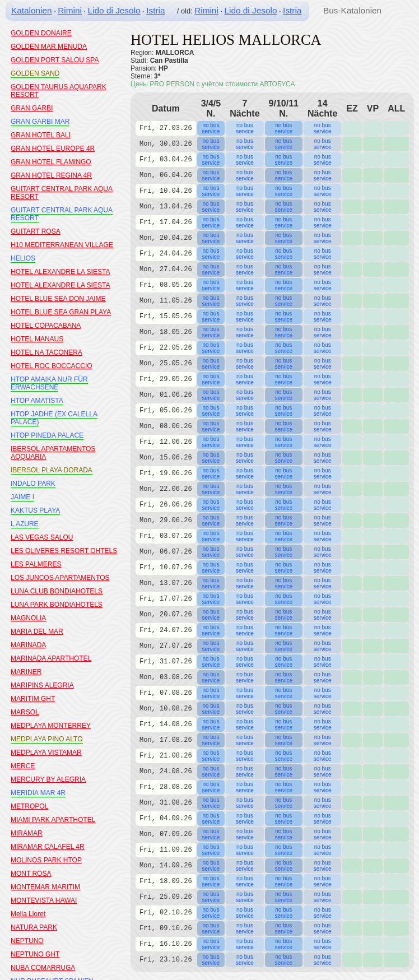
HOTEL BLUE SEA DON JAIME (58, 299)
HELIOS (23, 258)
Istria (155, 10)
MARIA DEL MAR (37, 631)
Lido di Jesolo (114, 10)
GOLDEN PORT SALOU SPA (55, 60)
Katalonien (32, 10)
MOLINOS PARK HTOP (46, 860)
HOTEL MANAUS (37, 339)
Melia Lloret (28, 914)
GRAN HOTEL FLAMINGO (51, 162)
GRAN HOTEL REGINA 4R (51, 175)
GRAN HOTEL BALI (41, 135)
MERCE (23, 766)
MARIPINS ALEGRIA (42, 685)
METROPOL (29, 806)
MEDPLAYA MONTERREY (51, 726)
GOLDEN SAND (35, 73)
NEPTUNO (27, 941)
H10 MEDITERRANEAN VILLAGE (62, 245)
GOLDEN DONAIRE (41, 33)
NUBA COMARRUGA (43, 968)
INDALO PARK (33, 484)
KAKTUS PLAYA (35, 510)
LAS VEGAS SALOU (42, 537)
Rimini (70, 10)
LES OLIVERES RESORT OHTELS (64, 551)
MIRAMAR (27, 833)
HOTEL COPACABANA (46, 326)
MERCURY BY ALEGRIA (48, 779)
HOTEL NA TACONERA (46, 352)
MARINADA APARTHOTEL (51, 658)
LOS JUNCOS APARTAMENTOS (60, 578)
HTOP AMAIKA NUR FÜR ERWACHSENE (49, 383)
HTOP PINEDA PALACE (47, 435)
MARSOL (25, 712)
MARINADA (28, 645)
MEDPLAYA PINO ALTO (47, 739)
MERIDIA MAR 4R (38, 793)
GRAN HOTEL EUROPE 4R (53, 148)
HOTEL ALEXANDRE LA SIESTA (60, 272)
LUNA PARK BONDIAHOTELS (57, 605)
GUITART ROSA (36, 231)
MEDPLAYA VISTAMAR (46, 753)
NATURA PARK (34, 927)
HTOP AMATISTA (37, 401)
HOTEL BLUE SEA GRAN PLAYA (61, 312)
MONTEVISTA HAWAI (44, 900)
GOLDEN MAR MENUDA (49, 47)
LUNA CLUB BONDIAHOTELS (57, 591)
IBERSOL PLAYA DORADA (52, 470)
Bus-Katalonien (352, 10)
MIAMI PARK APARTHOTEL (53, 820)
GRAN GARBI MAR (40, 122)
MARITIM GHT (33, 699)
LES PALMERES (36, 564)
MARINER (26, 672)
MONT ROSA (31, 874)
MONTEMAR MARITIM (45, 887)
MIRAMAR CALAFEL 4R (48, 847)
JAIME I (22, 497)
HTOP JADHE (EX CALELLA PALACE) (54, 418)
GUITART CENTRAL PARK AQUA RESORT (62, 214)
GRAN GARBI (32, 108)
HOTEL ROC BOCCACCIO (52, 366)
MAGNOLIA (28, 618)
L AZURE (25, 524)
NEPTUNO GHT (35, 954)
